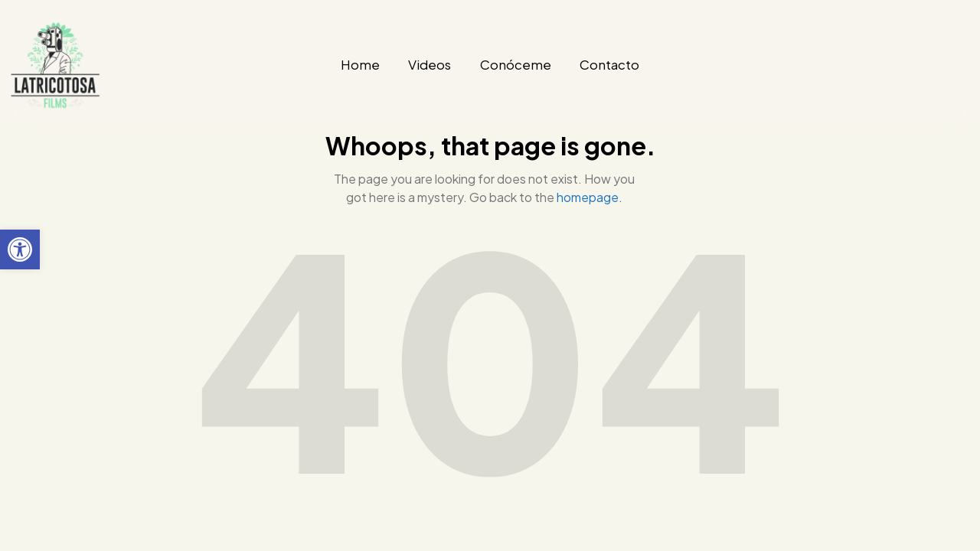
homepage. (590, 197)
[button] (20, 249)
